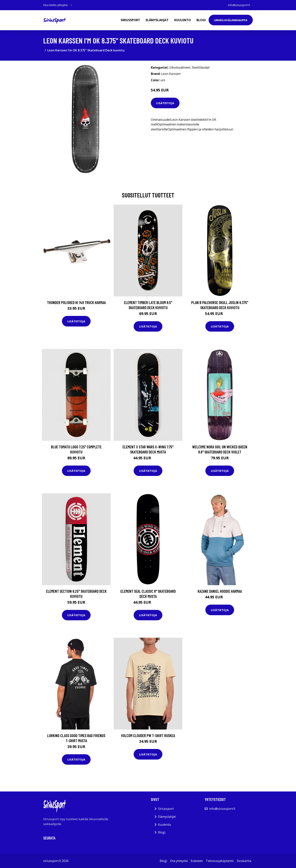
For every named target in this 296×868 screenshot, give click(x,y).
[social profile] (71, 5)
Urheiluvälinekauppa (231, 20)
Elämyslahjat (157, 20)
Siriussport (130, 20)
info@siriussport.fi (239, 5)
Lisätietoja (165, 103)
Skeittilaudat (201, 67)
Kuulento (183, 20)
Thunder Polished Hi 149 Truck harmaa (76, 302)
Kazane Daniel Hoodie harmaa (220, 591)
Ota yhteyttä (179, 861)
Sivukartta (244, 861)
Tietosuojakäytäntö (220, 861)
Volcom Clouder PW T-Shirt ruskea (148, 735)
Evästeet (197, 861)
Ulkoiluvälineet (180, 67)
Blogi (201, 20)
